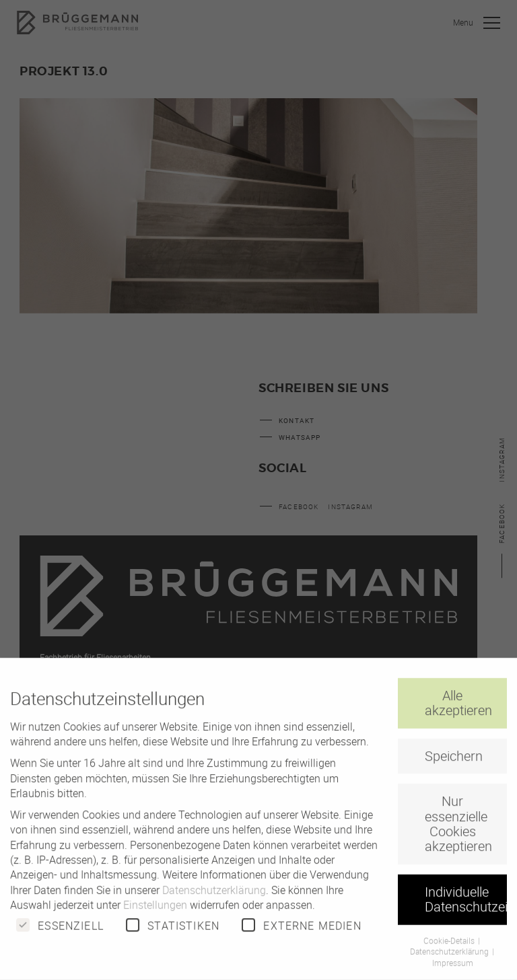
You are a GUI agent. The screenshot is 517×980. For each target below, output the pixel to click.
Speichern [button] (454, 765)
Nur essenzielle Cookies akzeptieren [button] (458, 833)
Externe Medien (301, 934)
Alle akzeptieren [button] (458, 712)
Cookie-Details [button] (450, 949)
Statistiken (173, 934)
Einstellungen (155, 914)
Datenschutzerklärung (214, 899)
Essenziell (60, 934)
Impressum (453, 972)
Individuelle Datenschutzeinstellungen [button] (466, 908)
